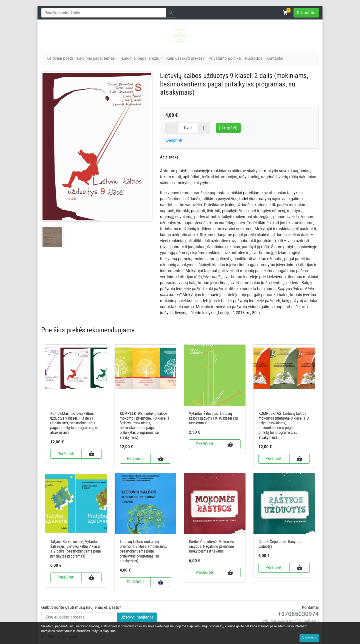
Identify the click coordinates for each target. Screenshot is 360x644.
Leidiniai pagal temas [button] (96, 58)
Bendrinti (174, 140)
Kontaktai (275, 58)
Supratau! (309, 638)
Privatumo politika (225, 58)
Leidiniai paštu (60, 58)
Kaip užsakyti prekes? (185, 58)
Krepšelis (306, 13)
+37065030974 (298, 614)
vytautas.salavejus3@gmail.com (290, 621)
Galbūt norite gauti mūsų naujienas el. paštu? (81, 607)
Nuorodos (253, 58)
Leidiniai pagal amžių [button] (140, 58)
